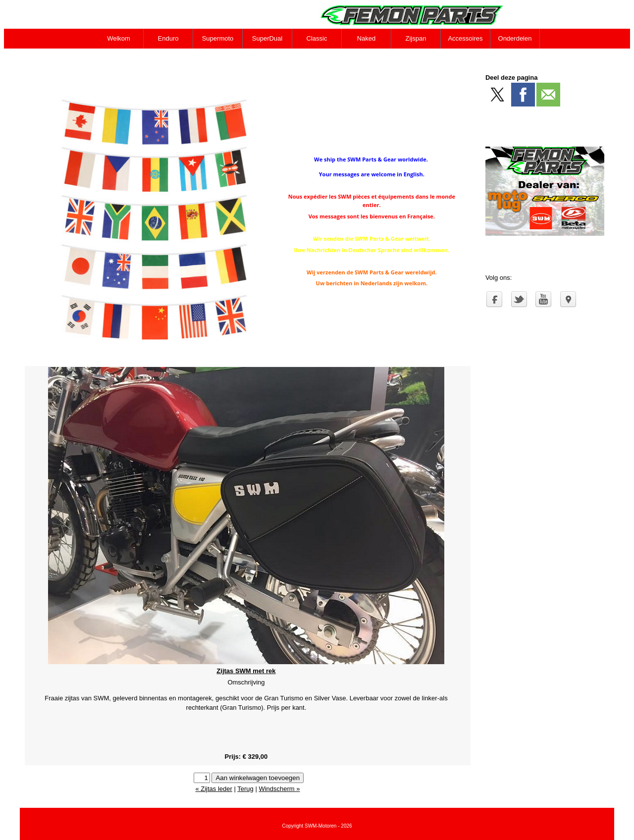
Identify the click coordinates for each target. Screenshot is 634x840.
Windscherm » (279, 789)
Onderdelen (515, 38)
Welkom (119, 38)
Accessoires (465, 38)
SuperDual (267, 38)
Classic (317, 38)
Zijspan (416, 38)
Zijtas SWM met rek (246, 671)
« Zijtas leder (213, 789)
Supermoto (218, 38)
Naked (367, 38)
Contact (119, 58)
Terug (245, 789)
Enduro (168, 38)
